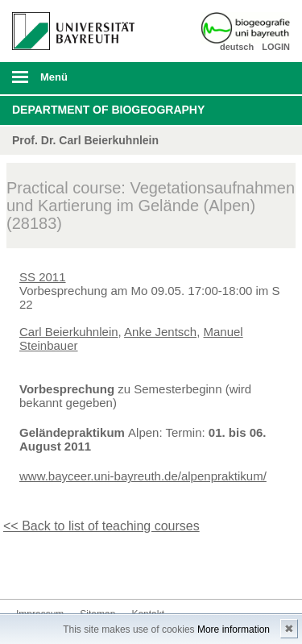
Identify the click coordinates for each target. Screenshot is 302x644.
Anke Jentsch (160, 332)
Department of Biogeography (108, 110)
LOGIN (276, 47)
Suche (263, 78)
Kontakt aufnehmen (55, 569)
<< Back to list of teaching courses (101, 526)
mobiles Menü (67, 82)
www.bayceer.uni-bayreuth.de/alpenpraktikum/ (143, 476)
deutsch (237, 47)
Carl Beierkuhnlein (69, 332)
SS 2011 (43, 277)
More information (234, 629)
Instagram (29, 569)
